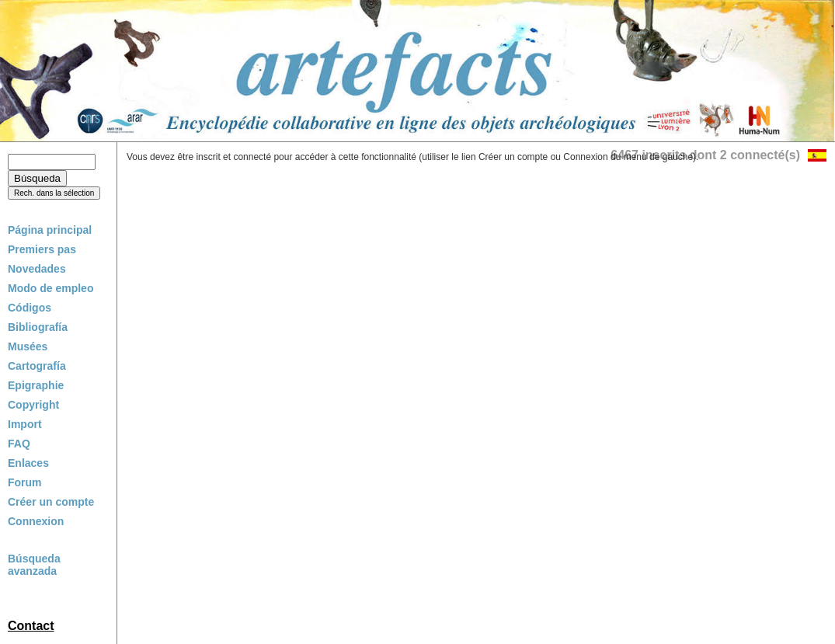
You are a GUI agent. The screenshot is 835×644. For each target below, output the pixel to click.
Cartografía (37, 366)
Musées (28, 346)
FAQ (19, 444)
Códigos (30, 308)
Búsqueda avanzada (34, 565)
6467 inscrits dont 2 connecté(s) (705, 155)
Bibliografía (38, 327)
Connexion (36, 521)
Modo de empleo (50, 288)
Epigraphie (36, 385)
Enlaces (28, 463)
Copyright (33, 405)
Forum (25, 482)
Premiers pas (42, 249)
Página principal (50, 230)
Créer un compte (51, 502)
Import (25, 424)
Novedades (37, 269)
